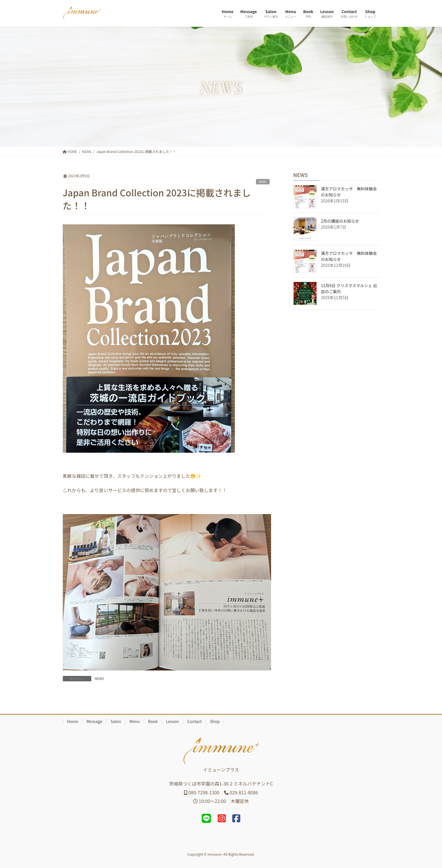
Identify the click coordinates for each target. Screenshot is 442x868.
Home (73, 721)
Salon (116, 721)
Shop (215, 721)
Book (153, 721)
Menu (135, 721)
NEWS (263, 182)
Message (94, 721)
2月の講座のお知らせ (340, 221)
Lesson (172, 721)
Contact (194, 721)
